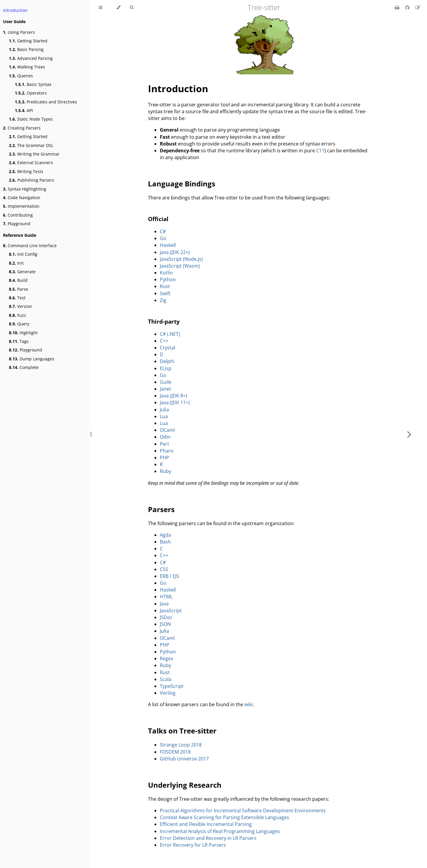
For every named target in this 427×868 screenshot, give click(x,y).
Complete (24, 367)
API (24, 110)
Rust (165, 286)
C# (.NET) (170, 334)
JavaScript (171, 610)
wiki (248, 704)
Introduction (15, 10)
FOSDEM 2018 (175, 752)
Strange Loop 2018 (181, 745)
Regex (167, 658)
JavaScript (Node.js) (181, 259)
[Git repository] (408, 7)
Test (17, 298)
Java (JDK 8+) (173, 396)
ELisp (166, 368)
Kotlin (166, 273)
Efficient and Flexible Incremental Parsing (206, 824)
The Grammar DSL (31, 145)
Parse (19, 289)
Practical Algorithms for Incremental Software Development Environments (243, 811)
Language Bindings (182, 184)
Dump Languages (32, 359)
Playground (17, 224)
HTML (166, 597)
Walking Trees (27, 67)
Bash (165, 542)
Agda (165, 535)
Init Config (23, 254)
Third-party (164, 321)
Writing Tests (26, 171)
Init (16, 263)
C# (163, 231)
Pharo (167, 451)
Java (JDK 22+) (175, 252)
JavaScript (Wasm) (180, 266)
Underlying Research (185, 785)
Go (163, 238)
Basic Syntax (33, 84)
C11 (320, 151)
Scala (166, 679)
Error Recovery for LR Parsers (193, 845)
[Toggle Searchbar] (132, 7)
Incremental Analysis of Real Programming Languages (220, 831)
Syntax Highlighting (25, 189)
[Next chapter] (409, 434)
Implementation (21, 206)
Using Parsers (19, 32)
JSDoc (166, 617)
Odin (165, 437)
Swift (165, 293)
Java (164, 604)
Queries (21, 76)
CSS (164, 569)
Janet (165, 389)
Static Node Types (31, 119)
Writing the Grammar (34, 154)
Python (168, 279)
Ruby (165, 471)
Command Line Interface (30, 246)
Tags (19, 341)
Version (20, 306)
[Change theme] (118, 7)
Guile (166, 382)
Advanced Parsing (31, 58)
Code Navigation (22, 198)
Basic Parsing (26, 49)
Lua (164, 416)
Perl (164, 444)
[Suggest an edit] (418, 7)
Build (18, 280)
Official (158, 219)
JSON (165, 624)
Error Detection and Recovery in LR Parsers (208, 838)
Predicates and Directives (46, 102)
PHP (165, 458)
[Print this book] (398, 7)
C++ (164, 341)
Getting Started (28, 41)
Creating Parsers (22, 128)
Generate (22, 272)
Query (19, 324)
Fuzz (17, 315)
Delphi (167, 361)
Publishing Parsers (32, 180)
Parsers (161, 509)
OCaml (167, 430)
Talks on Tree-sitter (182, 731)
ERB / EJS (169, 576)
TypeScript (172, 686)
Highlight (23, 333)
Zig (163, 300)
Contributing (18, 215)
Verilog (168, 693)
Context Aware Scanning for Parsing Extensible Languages (224, 817)
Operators (31, 93)
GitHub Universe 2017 (184, 759)
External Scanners (31, 163)
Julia (164, 410)
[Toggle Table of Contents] (101, 7)
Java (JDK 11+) (175, 402)
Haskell (168, 245)
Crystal (168, 348)
